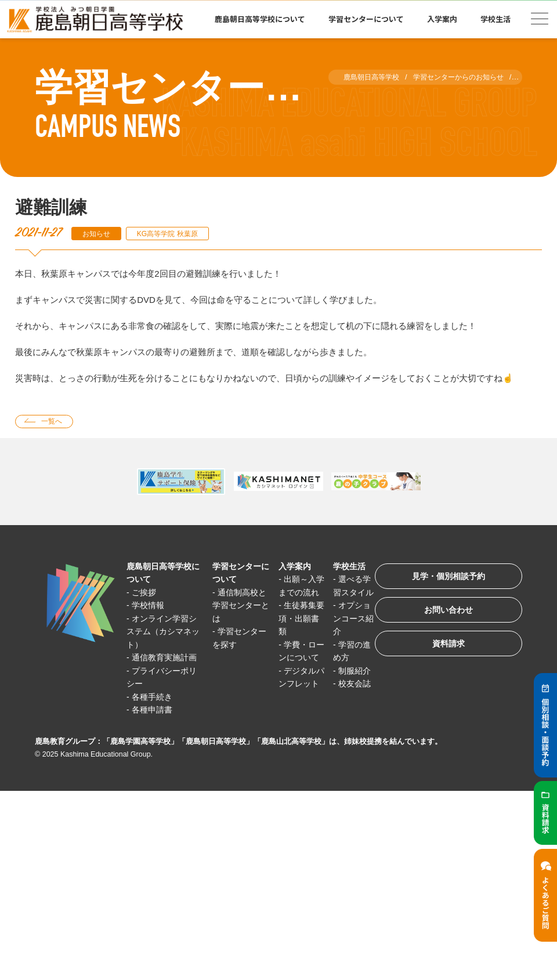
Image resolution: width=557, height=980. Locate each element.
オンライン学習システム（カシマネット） (162, 633)
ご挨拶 (146, 594)
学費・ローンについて (293, 672)
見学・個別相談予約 (444, 579)
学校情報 (150, 607)
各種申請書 (155, 724)
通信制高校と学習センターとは (236, 607)
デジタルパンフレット (293, 711)
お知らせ (98, 234)
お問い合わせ (443, 615)
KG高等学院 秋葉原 (174, 234)
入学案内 (442, 19)
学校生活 (495, 19)
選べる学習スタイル (342, 594)
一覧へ (54, 422)
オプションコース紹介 (342, 633)
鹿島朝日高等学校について (260, 19)
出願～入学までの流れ (293, 594)
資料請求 (443, 651)
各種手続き (155, 711)
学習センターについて (366, 19)
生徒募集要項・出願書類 (293, 633)
